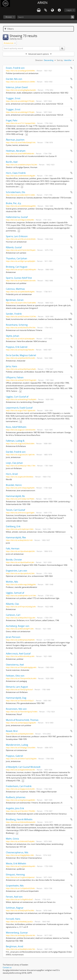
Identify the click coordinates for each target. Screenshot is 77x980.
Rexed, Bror (12, 731)
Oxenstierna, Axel (15, 665)
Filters (9, 29)
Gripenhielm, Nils (15, 886)
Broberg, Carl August (17, 267)
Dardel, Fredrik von (16, 452)
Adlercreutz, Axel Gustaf (18, 654)
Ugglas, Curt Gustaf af (17, 397)
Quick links (59, 10)
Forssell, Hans (13, 919)
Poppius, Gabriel (14, 756)
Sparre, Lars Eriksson (17, 236)
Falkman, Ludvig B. (15, 441)
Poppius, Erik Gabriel (17, 347)
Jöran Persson (13, 637)
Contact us (7, 967)
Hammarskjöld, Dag (16, 698)
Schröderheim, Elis (16, 192)
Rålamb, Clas (12, 604)
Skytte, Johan (13, 336)
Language (52, 10)
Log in (69, 10)
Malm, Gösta (12, 839)
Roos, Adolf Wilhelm (16, 427)
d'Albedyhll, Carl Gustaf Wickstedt (23, 767)
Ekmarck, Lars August (17, 687)
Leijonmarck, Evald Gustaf (19, 408)
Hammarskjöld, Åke (16, 537)
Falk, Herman (13, 549)
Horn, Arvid (12, 474)
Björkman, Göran (15, 300)
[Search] (46, 17)
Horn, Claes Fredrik (16, 173)
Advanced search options (39, 54)
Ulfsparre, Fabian (15, 377)
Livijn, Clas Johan (14, 463)
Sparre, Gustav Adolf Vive (19, 278)
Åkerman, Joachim (15, 140)
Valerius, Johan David (17, 87)
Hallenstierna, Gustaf (17, 217)
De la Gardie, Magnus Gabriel (21, 355)
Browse (9, 17)
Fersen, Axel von (14, 897)
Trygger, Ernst (13, 98)
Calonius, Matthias (15, 289)
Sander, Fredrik (14, 314)
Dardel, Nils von (14, 79)
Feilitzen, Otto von (15, 676)
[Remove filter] (15, 43)
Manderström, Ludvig (17, 745)
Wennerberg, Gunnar (17, 933)
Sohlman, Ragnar (15, 908)
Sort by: (60, 60)
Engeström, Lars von (16, 571)
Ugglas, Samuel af (15, 593)
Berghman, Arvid (14, 946)
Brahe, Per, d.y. (14, 203)
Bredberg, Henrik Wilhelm (19, 819)
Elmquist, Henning (15, 875)
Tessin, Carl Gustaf (15, 510)
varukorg (39, 10)
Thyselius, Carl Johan (16, 258)
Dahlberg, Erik (13, 526)
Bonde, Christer (14, 560)
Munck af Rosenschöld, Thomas (22, 720)
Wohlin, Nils (12, 582)
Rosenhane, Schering (17, 325)
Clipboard (46, 10)
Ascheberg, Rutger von (18, 626)
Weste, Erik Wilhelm (16, 863)
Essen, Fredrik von (15, 68)
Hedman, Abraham (16, 151)
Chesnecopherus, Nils (17, 852)
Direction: (39, 60)
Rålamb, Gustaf (14, 247)
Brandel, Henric (14, 485)
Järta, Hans (11, 366)
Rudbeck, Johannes (16, 797)
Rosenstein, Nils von (16, 709)
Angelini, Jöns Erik (15, 808)
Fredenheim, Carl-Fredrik (19, 786)
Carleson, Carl (13, 615)
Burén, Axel (12, 162)
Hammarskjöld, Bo (15, 496)
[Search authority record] (31, 48)
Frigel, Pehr (12, 120)
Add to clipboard (71, 68)
